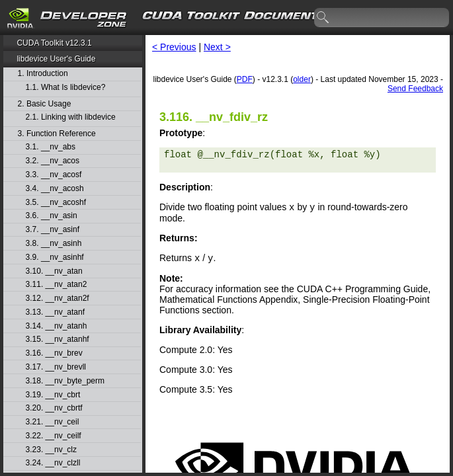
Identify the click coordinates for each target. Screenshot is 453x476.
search (323, 18)
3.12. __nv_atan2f (58, 298)
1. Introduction (43, 74)
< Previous (174, 47)
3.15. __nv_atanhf (58, 339)
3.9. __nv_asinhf (55, 258)
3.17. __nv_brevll (56, 367)
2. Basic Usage (45, 104)
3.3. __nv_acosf (54, 175)
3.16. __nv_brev (54, 353)
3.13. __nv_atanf (55, 312)
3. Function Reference (57, 134)
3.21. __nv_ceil (53, 422)
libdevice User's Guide (56, 59)
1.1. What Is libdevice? (66, 88)
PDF (245, 79)
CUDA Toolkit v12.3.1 (54, 43)
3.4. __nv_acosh (55, 189)
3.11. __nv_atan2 (57, 285)
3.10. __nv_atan (54, 271)
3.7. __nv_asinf (53, 230)
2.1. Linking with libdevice (71, 117)
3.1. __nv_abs (51, 147)
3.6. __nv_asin (52, 216)
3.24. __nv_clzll (53, 463)
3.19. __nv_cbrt (53, 395)
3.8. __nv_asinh (54, 244)
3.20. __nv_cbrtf (54, 408)
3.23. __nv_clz (51, 450)
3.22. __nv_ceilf (54, 436)
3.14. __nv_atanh (57, 326)
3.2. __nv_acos (53, 161)
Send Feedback (415, 89)
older (302, 79)
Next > (217, 47)
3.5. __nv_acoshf (56, 203)
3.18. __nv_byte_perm (65, 381)
